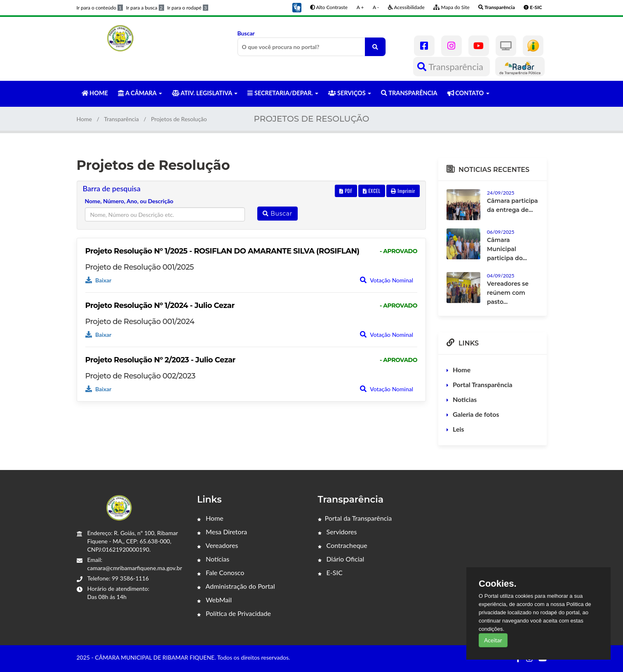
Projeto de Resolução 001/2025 (140, 267)
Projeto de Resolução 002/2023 (140, 376)
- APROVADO (398, 251)
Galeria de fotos (476, 414)
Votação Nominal (387, 280)
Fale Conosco (221, 572)
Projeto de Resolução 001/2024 (140, 322)
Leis (458, 429)
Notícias (213, 559)
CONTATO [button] (468, 93)
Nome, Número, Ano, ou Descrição (129, 201)
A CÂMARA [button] (140, 93)
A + (360, 7)
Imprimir (403, 191)
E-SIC (330, 572)
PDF (346, 191)
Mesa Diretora (222, 532)
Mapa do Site (451, 7)
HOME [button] (95, 93)
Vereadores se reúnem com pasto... (508, 293)
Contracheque (343, 545)
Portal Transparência (483, 384)
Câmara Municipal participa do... (507, 249)
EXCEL (371, 191)
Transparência (451, 67)
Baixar (99, 280)
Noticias (465, 399)
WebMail (214, 600)
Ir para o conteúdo (100, 8)
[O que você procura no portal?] (375, 47)
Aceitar (493, 640)
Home (84, 119)
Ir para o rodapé (188, 8)
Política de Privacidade (234, 613)
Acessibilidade (406, 7)
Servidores (337, 532)
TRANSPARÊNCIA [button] (409, 93)
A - (376, 7)
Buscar (312, 43)
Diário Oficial (341, 559)
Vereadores (217, 545)
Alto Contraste (329, 7)
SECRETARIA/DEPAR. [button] (283, 93)
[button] (297, 7)
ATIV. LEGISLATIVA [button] (205, 93)
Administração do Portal (236, 586)
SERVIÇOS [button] (350, 93)
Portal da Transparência (355, 518)
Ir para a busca (145, 8)
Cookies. (498, 584)
